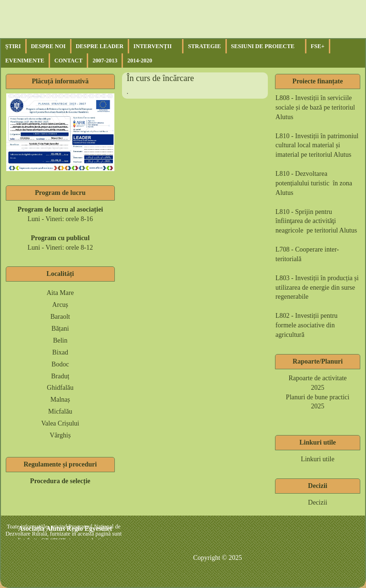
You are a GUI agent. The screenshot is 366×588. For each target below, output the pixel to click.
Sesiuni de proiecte (263, 46)
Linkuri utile (317, 459)
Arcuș (60, 305)
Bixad (60, 352)
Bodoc (60, 364)
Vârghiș (60, 435)
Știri (13, 46)
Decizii (317, 502)
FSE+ (318, 46)
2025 (318, 388)
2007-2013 (105, 61)
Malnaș (60, 400)
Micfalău (60, 411)
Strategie (204, 46)
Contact (68, 61)
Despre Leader (100, 46)
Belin (60, 340)
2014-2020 (140, 61)
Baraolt (60, 317)
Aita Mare (60, 293)
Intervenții (152, 46)
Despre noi (48, 46)
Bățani (60, 329)
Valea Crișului (60, 423)
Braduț (60, 376)
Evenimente (25, 61)
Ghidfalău (60, 388)
